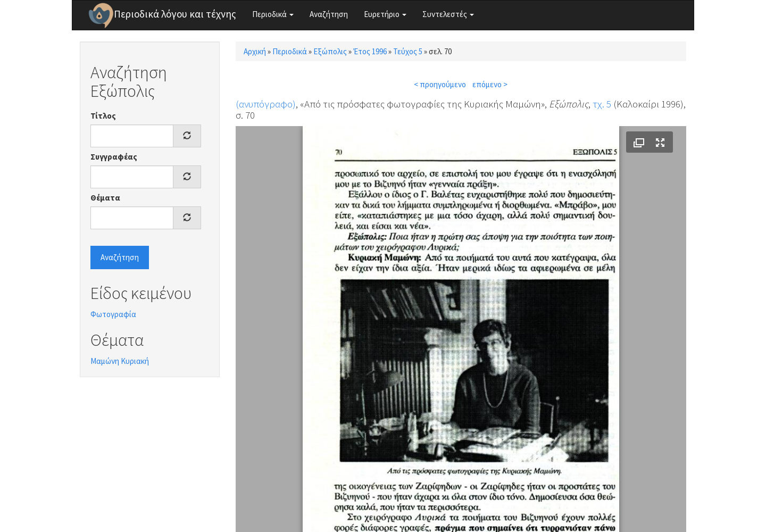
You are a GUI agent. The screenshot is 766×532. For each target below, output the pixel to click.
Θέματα (105, 198)
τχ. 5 (602, 104)
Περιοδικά (273, 14)
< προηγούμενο (440, 84)
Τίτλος (103, 116)
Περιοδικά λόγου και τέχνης (175, 14)
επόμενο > (490, 84)
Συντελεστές (448, 14)
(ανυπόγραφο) (266, 104)
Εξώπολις (330, 51)
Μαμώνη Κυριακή (120, 361)
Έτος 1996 (370, 51)
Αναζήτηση (329, 14)
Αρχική (255, 51)
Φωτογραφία (113, 314)
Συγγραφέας (114, 157)
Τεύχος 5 (408, 51)
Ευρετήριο (385, 14)
